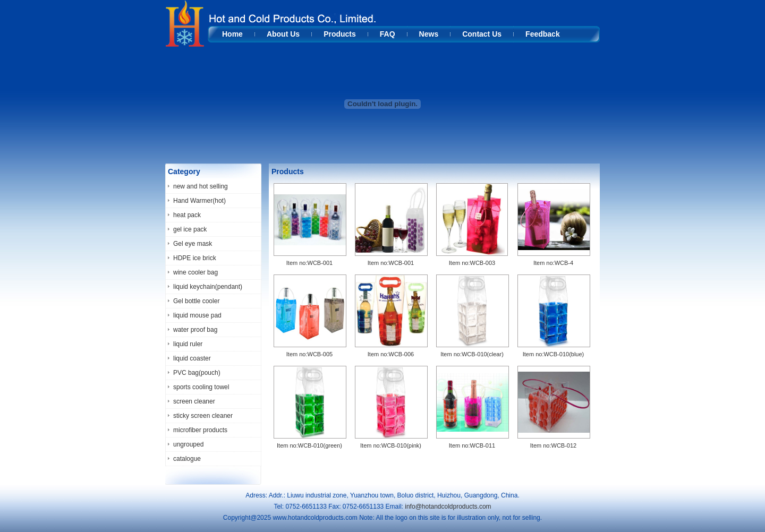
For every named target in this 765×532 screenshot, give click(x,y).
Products (340, 34)
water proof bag (195, 330)
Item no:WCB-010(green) (309, 445)
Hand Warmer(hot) (199, 201)
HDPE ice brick (195, 258)
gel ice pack (190, 229)
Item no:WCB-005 (309, 354)
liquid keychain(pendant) (208, 287)
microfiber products (200, 430)
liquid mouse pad (197, 315)
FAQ (388, 34)
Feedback (543, 34)
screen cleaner (194, 401)
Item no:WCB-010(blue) (554, 354)
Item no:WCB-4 (553, 263)
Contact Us (482, 34)
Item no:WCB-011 (472, 445)
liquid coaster (192, 358)
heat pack (187, 215)
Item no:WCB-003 (472, 263)
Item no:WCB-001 (309, 263)
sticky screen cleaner (203, 416)
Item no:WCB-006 (391, 354)
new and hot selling (201, 186)
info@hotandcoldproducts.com (448, 507)
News (429, 34)
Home (232, 34)
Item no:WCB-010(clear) (472, 354)
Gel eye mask (193, 244)
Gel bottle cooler (196, 301)
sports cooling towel (201, 387)
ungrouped (188, 444)
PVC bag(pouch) (197, 373)
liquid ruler (188, 344)
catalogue (187, 459)
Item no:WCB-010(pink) (391, 445)
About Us (283, 34)
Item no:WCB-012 (553, 445)
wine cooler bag (195, 272)
